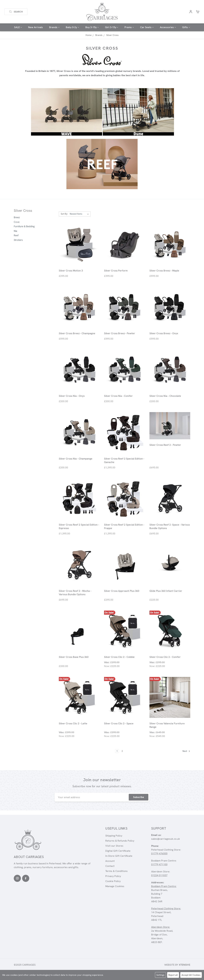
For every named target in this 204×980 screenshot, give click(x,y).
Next (186, 751)
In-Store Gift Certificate (119, 856)
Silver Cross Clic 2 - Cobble (119, 657)
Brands (54, 27)
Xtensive (185, 965)
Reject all (173, 975)
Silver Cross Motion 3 (71, 271)
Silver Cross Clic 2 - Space (119, 723)
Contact (110, 866)
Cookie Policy (113, 881)
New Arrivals (36, 27)
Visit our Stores (114, 846)
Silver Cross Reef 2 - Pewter (165, 445)
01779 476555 (159, 854)
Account (110, 861)
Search (16, 12)
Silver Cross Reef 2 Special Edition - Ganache (124, 460)
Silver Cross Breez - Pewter (120, 333)
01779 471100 (159, 864)
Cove (17, 222)
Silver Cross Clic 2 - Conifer (165, 657)
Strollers (18, 240)
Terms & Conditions (116, 871)
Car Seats (147, 27)
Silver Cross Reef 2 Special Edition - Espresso (79, 526)
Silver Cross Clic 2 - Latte (73, 723)
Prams (129, 27)
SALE (18, 27)
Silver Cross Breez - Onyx (164, 333)
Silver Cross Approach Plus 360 (122, 591)
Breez (17, 217)
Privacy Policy (113, 876)
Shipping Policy (114, 836)
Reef (16, 235)
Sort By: (64, 214)
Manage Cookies (115, 886)
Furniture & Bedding (24, 226)
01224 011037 (159, 875)
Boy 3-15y (92, 27)
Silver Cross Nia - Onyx (72, 396)
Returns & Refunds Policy (120, 841)
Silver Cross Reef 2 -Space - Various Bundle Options (170, 526)
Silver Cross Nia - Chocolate (165, 396)
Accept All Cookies (191, 975)
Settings (160, 975)
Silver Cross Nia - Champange (76, 459)
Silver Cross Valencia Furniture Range (167, 725)
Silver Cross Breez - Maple (164, 271)
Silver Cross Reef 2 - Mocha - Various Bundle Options (75, 593)
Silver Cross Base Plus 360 (74, 657)
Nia (15, 231)
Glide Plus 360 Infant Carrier (166, 591)
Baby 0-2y (72, 27)
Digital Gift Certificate (118, 851)
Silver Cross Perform (116, 271)
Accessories (168, 27)
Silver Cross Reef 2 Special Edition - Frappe (124, 526)
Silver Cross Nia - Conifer (118, 396)
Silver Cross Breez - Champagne (77, 333)
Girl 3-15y (112, 27)
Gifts (186, 27)
